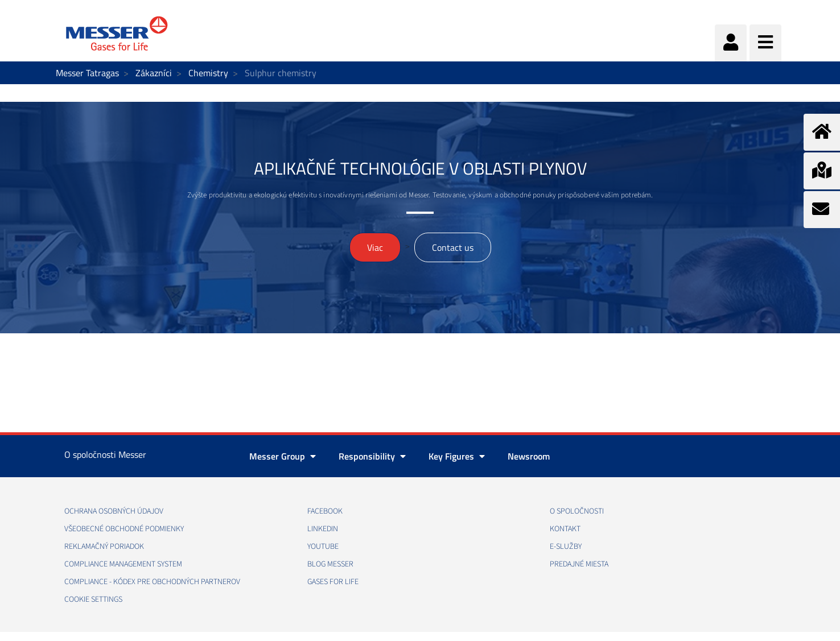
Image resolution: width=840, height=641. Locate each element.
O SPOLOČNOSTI (577, 511)
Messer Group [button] (283, 456)
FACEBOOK (325, 511)
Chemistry (208, 73)
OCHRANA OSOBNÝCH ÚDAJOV (114, 511)
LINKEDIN (323, 529)
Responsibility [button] (372, 456)
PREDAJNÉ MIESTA (579, 564)
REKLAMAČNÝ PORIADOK (104, 547)
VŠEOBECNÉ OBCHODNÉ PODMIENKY (124, 529)
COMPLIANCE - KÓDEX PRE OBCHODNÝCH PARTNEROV (152, 582)
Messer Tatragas (87, 73)
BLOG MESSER (330, 564)
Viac (375, 247)
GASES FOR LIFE (333, 582)
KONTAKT (565, 529)
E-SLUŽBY (566, 547)
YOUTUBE (323, 547)
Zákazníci (154, 73)
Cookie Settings (93, 599)
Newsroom (529, 456)
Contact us (453, 247)
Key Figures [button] (457, 456)
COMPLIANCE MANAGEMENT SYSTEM (123, 564)
